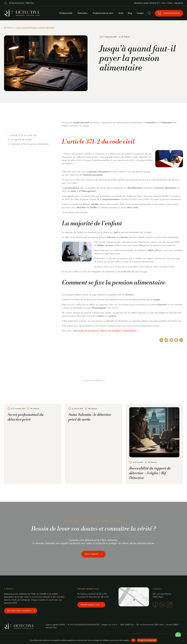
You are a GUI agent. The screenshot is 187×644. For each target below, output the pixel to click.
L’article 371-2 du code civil (23, 135)
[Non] (183, 640)
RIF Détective (9, 28)
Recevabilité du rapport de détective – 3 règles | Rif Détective (150, 473)
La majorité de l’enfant (21, 140)
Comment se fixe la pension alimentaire (30, 144)
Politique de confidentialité (147, 640)
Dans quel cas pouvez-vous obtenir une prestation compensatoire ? (106, 331)
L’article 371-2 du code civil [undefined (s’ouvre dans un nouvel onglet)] (98, 142)
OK (133, 640)
